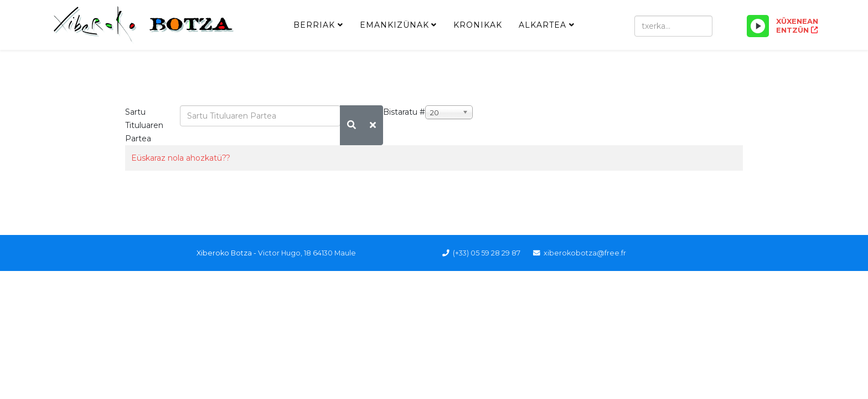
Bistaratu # (404, 112)
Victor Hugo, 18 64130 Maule (307, 253)
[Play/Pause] (758, 26)
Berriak (314, 25)
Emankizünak (394, 25)
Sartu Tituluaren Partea (144, 125)
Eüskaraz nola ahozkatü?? (181, 158)
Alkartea (542, 25)
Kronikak (478, 25)
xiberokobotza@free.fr (585, 253)
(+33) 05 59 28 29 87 (487, 253)
